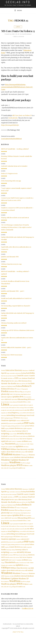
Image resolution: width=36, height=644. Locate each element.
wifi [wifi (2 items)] (26, 455)
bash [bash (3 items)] (28, 376)
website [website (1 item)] (23, 455)
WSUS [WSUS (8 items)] (20, 468)
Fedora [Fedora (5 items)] (19, 389)
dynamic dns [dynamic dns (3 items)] (6, 386)
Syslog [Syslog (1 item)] (30, 445)
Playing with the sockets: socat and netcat (15, 220)
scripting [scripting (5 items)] (5, 437)
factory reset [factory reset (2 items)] (12, 389)
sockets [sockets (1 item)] (11, 442)
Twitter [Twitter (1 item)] (32, 447)
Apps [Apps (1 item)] (8, 376)
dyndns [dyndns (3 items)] (14, 386)
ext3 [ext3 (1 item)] (6, 389)
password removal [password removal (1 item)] (13, 426)
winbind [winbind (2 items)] (30, 455)
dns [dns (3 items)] (20, 384)
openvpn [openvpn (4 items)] (12, 423)
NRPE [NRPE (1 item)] (3, 421)
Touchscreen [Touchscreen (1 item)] (23, 447)
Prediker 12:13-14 (28, 612)
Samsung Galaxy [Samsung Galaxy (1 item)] (11, 434)
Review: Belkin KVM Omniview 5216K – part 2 (16, 350)
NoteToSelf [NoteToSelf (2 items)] (31, 418)
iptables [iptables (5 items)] (16, 400)
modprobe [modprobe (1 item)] (4, 413)
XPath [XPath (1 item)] (24, 471)
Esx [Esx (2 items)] (29, 386)
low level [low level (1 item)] (3, 411)
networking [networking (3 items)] (11, 418)
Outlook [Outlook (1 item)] (18, 424)
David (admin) (27, 37)
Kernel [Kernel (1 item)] (33, 403)
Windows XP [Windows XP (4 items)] (24, 463)
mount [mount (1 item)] (21, 413)
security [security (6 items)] (21, 437)
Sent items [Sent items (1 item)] (10, 439)
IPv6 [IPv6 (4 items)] (21, 400)
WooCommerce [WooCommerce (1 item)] (5, 466)
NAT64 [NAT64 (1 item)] (25, 416)
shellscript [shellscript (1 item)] (25, 439)
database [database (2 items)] (25, 381)
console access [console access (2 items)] (7, 381)
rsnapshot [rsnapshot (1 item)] (29, 432)
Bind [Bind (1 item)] (2, 379)
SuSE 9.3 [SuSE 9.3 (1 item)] (14, 445)
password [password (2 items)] (4, 426)
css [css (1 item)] (13, 381)
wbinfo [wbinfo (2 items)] (13, 455)
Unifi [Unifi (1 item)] (14, 450)
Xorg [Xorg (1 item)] (11, 471)
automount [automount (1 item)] (18, 376)
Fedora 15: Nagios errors (9, 176)
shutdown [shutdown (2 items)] (31, 439)
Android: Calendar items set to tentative (14, 169)
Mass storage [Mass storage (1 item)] (21, 411)
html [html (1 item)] (22, 397)
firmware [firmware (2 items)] (12, 395)
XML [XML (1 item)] (2, 471)
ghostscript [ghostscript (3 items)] (5, 397)
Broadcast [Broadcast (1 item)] (6, 379)
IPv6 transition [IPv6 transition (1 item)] (27, 400)
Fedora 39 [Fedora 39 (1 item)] (19, 392)
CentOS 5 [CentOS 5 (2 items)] (26, 379)
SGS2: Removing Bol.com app (11, 184)
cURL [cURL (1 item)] (20, 381)
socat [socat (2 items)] (7, 442)
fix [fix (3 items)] (16, 394)
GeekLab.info (13, 121)
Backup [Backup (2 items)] (24, 376)
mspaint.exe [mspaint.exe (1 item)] (4, 416)
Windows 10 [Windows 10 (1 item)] (25, 458)
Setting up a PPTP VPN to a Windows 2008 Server (18, 333)
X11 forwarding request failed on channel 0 (16, 309)
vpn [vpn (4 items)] (32, 453)
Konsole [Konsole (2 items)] (20, 405)
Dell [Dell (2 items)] (33, 381)
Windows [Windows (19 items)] (7, 457)
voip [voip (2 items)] (29, 453)
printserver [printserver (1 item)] (18, 429)
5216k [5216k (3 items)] (7, 373)
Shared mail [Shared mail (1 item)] (19, 439)
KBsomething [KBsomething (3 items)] (23, 402)
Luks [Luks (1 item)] (7, 411)
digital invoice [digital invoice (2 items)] (10, 384)
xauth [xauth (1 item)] (31, 469)
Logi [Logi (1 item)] (11, 408)
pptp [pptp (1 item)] (9, 429)
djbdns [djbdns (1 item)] (16, 384)
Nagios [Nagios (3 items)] (14, 416)
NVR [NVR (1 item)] (19, 421)
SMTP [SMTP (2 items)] (3, 442)
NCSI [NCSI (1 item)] (28, 416)
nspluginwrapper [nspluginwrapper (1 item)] (9, 421)
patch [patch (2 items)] (19, 426)
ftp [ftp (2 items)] (21, 395)
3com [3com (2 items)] (3, 373)
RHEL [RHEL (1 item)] (22, 432)
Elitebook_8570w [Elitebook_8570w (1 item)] (21, 387)
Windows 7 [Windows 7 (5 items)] (17, 458)
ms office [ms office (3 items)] (30, 413)
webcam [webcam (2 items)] (18, 455)
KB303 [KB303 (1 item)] (3, 403)
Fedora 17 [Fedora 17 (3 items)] (13, 392)
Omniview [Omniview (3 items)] (5, 423)
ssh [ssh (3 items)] (7, 444)
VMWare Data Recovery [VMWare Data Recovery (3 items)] (19, 453)
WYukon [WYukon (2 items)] (25, 469)
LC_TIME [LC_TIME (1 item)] (28, 405)
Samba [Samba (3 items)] (4, 434)
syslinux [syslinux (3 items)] (25, 444)
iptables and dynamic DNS (10, 260)
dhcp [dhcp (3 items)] (3, 384)
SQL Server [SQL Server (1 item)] (16, 442)
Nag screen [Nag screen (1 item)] (20, 416)
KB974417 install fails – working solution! (15, 152)
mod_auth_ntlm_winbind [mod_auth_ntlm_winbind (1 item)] (13, 413)
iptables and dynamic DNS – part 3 (13, 294)
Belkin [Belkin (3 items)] (32, 376)
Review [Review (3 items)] (17, 431)
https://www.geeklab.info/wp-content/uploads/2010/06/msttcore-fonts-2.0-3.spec (17, 90)
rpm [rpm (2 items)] (25, 431)
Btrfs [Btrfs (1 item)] (11, 379)
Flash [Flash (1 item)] (18, 395)
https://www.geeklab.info (10, 128)
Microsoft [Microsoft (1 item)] (27, 411)
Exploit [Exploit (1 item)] (3, 389)
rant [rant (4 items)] (3, 431)
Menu (18, 10)
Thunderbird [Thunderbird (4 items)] (10, 447)
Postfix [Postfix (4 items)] (31, 426)
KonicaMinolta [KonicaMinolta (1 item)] (13, 405)
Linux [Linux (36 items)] (5, 407)
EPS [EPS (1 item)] (27, 387)
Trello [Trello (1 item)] (28, 447)
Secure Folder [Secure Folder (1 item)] (13, 437)
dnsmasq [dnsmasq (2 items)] (24, 384)
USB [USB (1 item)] (24, 450)
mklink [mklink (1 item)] (32, 411)
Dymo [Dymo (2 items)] (30, 384)
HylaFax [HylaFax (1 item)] (26, 397)
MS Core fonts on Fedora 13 (18, 32)
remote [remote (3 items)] (12, 431)
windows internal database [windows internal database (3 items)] (24, 460)
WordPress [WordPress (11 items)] (15, 466)
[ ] (18, 636)
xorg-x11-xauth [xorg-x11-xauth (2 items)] (17, 471)
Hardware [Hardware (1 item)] (18, 397)
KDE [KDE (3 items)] (29, 402)
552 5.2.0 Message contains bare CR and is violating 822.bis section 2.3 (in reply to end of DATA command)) (16, 230)
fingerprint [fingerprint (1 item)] (25, 392)
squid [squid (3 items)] (3, 444)
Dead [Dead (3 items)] (30, 381)
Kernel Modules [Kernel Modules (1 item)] (5, 405)
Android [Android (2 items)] (32, 373)
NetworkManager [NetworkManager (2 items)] (21, 418)
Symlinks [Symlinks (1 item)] (19, 445)
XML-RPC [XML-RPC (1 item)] (6, 471)
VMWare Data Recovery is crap (11, 267)
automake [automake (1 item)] (12, 376)
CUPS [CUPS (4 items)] (16, 381)
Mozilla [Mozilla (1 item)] (25, 413)
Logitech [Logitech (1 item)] (31, 408)
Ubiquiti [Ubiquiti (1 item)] (3, 450)
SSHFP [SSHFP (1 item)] (10, 445)
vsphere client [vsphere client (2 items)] (6, 455)
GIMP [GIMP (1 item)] (11, 397)
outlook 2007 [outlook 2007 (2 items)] (25, 424)
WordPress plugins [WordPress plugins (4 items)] (9, 469)
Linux (18, 27)
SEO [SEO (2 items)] (15, 439)
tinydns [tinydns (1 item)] (17, 447)
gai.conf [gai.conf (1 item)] (25, 395)
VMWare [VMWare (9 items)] (6, 452)
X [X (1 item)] (29, 469)
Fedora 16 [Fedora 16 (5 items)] (5, 392)
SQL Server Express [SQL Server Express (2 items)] (26, 442)
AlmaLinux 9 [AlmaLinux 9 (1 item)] (26, 373)
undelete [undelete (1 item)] (10, 450)
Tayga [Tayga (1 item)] (3, 447)
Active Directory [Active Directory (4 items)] (16, 373)
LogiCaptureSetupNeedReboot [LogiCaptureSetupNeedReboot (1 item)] (20, 408)
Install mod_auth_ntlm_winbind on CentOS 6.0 (16, 301)
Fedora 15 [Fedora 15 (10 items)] (27, 389)
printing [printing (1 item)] (13, 429)
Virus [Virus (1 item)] (27, 450)
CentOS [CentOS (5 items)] (20, 378)
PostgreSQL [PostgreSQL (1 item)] (4, 429)
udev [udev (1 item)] (7, 450)
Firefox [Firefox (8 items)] (5, 394)
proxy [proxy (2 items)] (27, 429)
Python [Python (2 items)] (32, 429)
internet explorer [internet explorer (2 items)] (7, 400)
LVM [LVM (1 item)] (10, 411)
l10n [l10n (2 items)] (24, 405)
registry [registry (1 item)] (7, 432)
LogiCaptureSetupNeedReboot (11, 141)
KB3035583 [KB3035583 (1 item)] (14, 403)
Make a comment (19, 39)
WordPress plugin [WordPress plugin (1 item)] (25, 466)
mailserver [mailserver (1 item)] (14, 411)
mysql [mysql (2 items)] (10, 416)
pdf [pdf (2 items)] (23, 426)
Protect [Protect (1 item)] (23, 429)
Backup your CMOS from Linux (12, 358)
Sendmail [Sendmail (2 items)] (4, 439)
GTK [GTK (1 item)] (14, 397)
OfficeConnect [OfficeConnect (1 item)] (24, 421)
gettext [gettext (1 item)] (29, 395)
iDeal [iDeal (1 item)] (29, 397)
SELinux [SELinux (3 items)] (28, 437)
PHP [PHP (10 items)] (26, 426)
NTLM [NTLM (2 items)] (16, 421)
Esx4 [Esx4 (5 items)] (33, 386)
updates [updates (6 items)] (19, 450)
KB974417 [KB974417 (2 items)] (8, 402)
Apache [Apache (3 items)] (4, 376)
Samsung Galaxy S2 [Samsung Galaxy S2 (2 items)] (22, 434)
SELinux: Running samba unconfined (14, 326)
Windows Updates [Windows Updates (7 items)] (10, 463)
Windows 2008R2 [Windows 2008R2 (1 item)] (9, 461)
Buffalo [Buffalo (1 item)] (14, 379)
